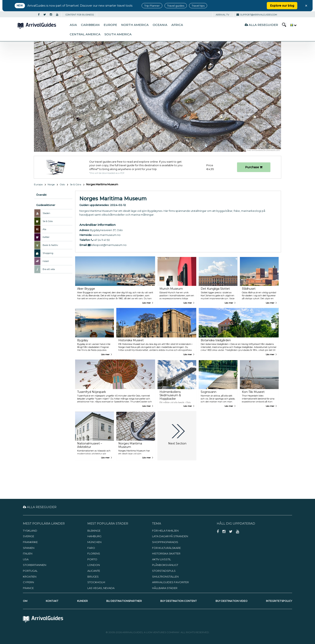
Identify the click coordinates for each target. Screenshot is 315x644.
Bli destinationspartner (124, 601)
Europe (110, 25)
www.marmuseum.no (107, 235)
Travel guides (176, 6)
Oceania (160, 25)
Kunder (82, 601)
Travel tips (198, 6)
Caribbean (90, 25)
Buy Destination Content (179, 601)
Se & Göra (76, 184)
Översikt (41, 195)
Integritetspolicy (279, 601)
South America (118, 34)
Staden (46, 213)
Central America (85, 34)
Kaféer (46, 237)
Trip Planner (152, 6)
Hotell (46, 261)
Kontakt (52, 601)
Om (25, 601)
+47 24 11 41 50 (100, 240)
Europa (38, 184)
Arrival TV (222, 15)
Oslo (62, 184)
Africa (177, 25)
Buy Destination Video (232, 601)
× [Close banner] (306, 6)
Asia (73, 25)
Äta (44, 229)
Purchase (254, 167)
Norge (51, 184)
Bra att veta (49, 269)
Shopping (48, 253)
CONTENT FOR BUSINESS (80, 15)
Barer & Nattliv (50, 245)
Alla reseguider (261, 25)
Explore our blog (282, 6)
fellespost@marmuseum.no (107, 245)
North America (135, 25)
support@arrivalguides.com (257, 15)
